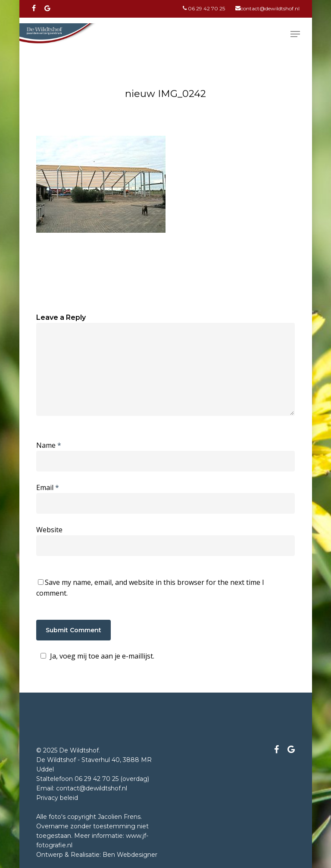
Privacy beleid (57, 798)
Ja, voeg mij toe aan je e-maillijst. (96, 656)
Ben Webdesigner (130, 855)
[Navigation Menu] (295, 34)
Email (48, 487)
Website (49, 530)
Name (49, 445)
